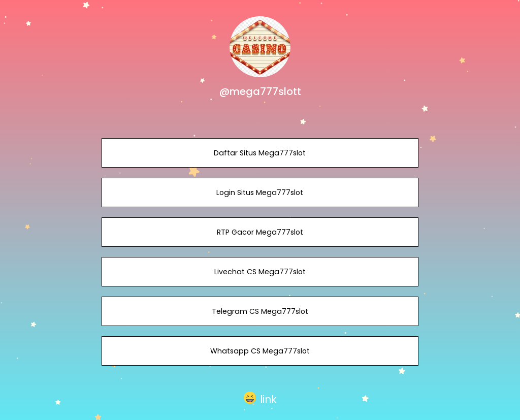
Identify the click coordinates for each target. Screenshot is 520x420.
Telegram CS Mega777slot (260, 311)
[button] (260, 398)
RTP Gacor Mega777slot (260, 232)
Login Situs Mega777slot (260, 192)
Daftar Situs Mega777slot (260, 153)
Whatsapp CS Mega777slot (260, 351)
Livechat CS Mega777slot (260, 272)
